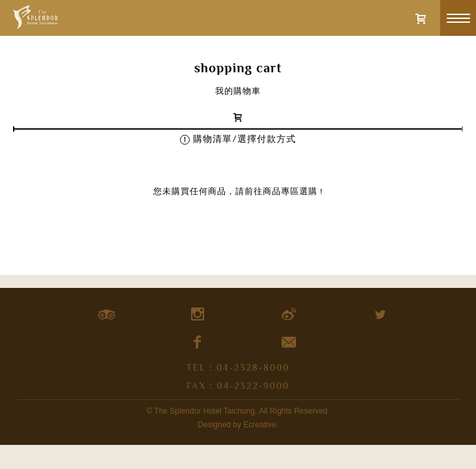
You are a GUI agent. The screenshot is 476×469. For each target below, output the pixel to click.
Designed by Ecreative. (238, 425)
